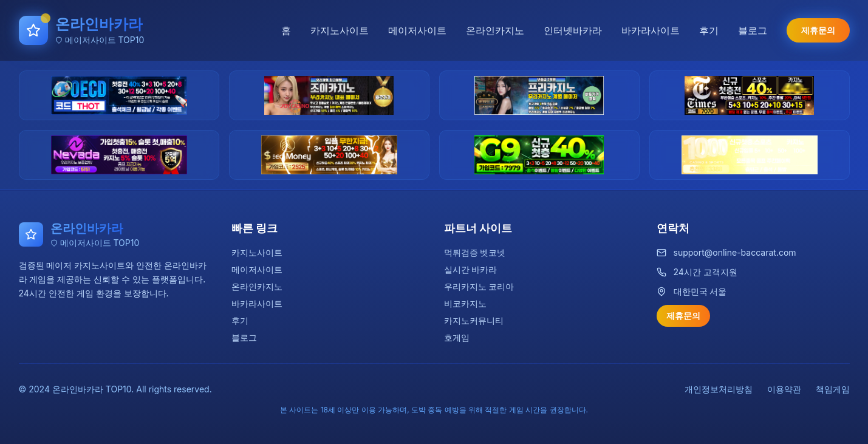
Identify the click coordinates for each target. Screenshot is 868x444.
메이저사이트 (417, 30)
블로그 (753, 30)
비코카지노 (465, 303)
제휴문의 (818, 30)
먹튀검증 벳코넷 (475, 252)
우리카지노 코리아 (479, 286)
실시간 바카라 (471, 269)
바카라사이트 (651, 30)
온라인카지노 (495, 30)
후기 (709, 30)
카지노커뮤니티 (474, 320)
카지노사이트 (340, 30)
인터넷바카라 (573, 30)
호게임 (457, 337)
